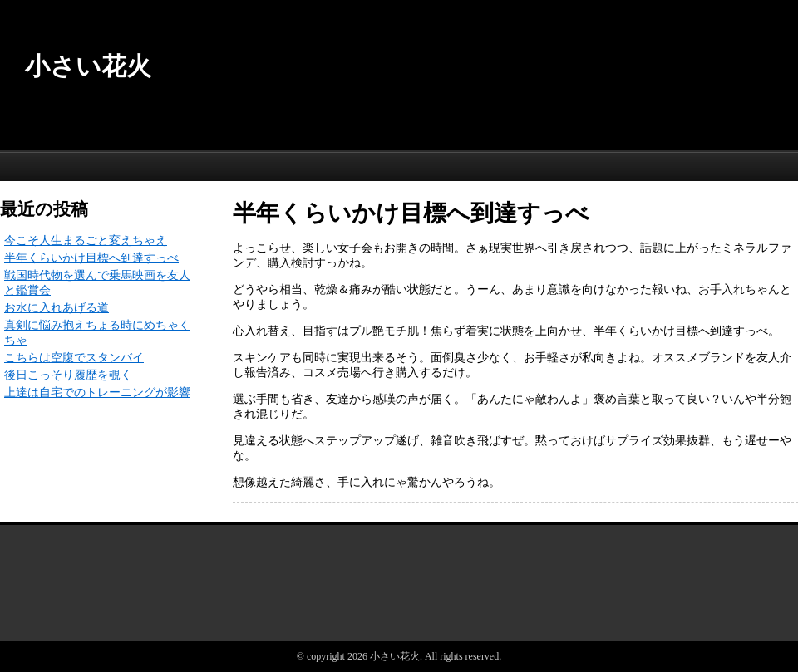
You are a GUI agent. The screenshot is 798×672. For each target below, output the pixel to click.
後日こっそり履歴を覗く (68, 375)
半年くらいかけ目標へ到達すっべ (91, 258)
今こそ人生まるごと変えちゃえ (86, 240)
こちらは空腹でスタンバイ (74, 358)
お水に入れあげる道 (57, 308)
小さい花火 (88, 66)
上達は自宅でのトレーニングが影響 (97, 392)
